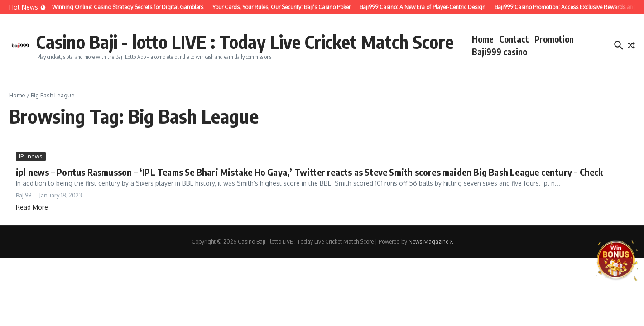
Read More (32, 207)
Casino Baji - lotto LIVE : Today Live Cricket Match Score (245, 42)
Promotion (554, 39)
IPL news (31, 156)
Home (483, 39)
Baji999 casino (500, 52)
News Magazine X (431, 242)
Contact (514, 39)
